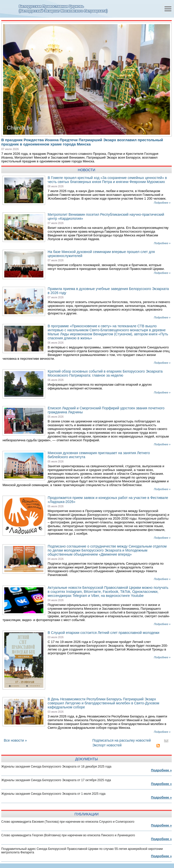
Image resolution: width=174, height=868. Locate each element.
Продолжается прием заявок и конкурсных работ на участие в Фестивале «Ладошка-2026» (108, 500)
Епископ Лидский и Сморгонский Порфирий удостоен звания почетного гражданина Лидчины (106, 410)
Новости (87, 170)
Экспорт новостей (107, 745)
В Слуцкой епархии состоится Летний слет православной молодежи (104, 633)
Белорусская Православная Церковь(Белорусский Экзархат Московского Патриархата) (63, 9)
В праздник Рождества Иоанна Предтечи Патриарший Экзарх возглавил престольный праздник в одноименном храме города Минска (82, 142)
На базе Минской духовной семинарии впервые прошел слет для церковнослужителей (101, 254)
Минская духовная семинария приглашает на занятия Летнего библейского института (99, 455)
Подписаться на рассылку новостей (122, 740)
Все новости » (15, 740)
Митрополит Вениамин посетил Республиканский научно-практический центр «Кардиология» (106, 216)
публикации (86, 814)
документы (86, 759)
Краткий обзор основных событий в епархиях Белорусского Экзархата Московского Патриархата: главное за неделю (105, 373)
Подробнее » (162, 203)
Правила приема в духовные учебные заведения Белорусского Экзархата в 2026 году (108, 291)
